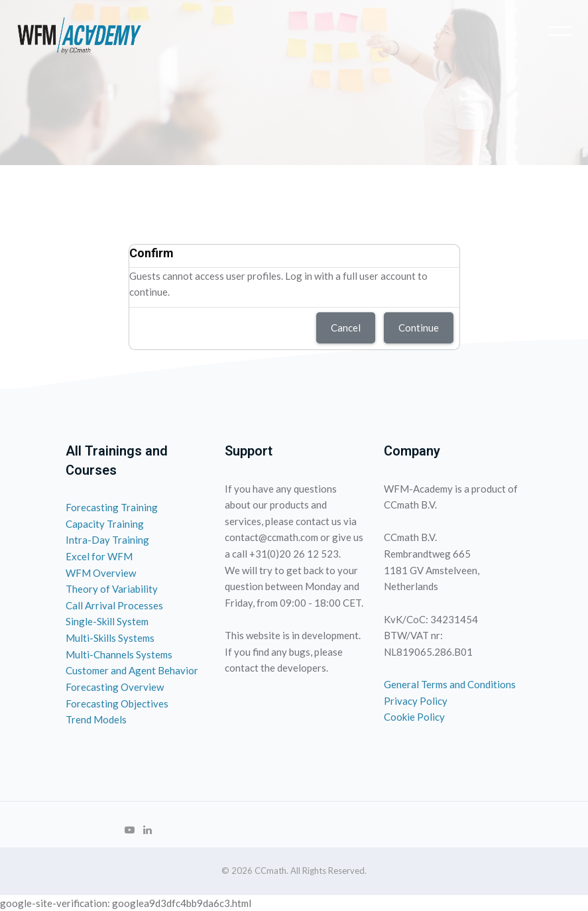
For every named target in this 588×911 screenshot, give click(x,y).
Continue (419, 328)
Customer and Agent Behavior (132, 670)
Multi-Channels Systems (119, 654)
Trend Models (96, 719)
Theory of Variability (112, 589)
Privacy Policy (416, 701)
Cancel (346, 328)
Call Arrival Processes (114, 605)
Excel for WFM (99, 556)
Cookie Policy (414, 717)
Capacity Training (105, 524)
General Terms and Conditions (450, 684)
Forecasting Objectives (117, 703)
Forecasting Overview (115, 687)
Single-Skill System (107, 621)
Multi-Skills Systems (110, 638)
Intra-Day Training (107, 540)
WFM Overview (101, 573)
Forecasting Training (112, 507)
